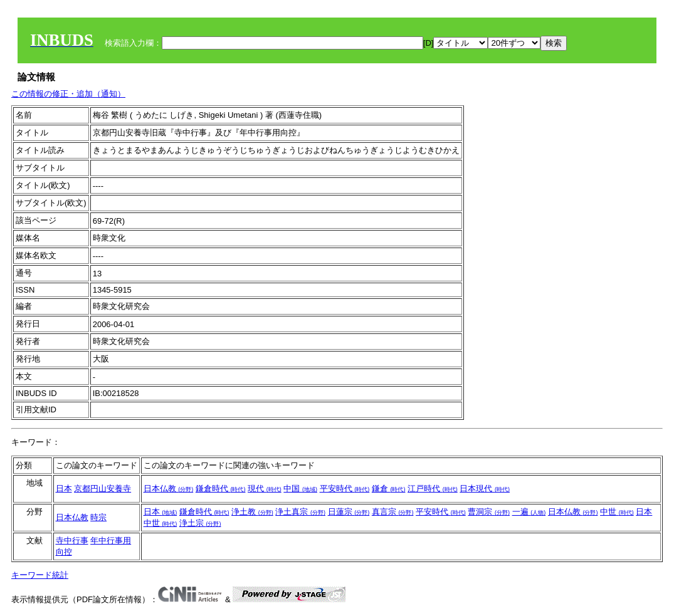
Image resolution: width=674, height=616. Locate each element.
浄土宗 (200, 523)
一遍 (529, 512)
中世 (617, 512)
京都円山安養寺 (103, 488)
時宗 (98, 517)
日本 (64, 488)
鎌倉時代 (221, 488)
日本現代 (485, 488)
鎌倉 (389, 488)
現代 (265, 488)
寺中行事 (72, 540)
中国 (300, 488)
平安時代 (345, 488)
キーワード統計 (40, 575)
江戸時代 (433, 488)
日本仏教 (169, 488)
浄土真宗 (300, 512)
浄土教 (252, 512)
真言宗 (393, 512)
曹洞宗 (489, 512)
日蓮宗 (349, 512)
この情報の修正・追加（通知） (68, 94)
